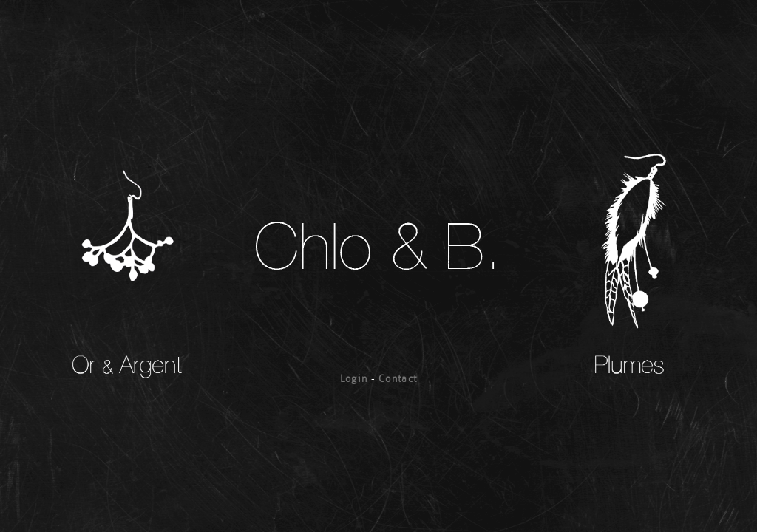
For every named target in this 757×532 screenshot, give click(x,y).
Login (354, 379)
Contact (398, 379)
